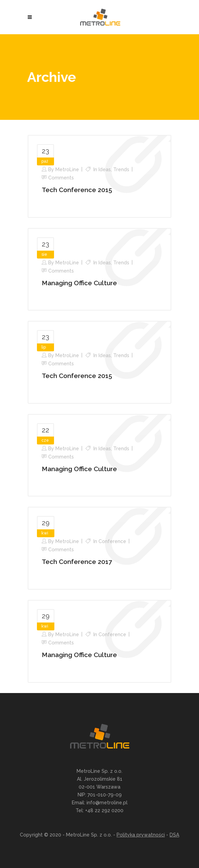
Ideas (105, 169)
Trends (121, 169)
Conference (112, 541)
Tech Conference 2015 (77, 190)
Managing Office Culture (79, 283)
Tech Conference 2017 (77, 562)
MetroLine (67, 169)
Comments (61, 178)
